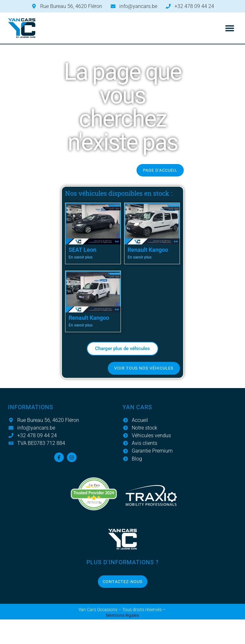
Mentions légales (122, 615)
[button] (230, 28)
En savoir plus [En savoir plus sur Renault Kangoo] (140, 257)
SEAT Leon (82, 250)
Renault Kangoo (148, 250)
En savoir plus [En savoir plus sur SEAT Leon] (81, 257)
